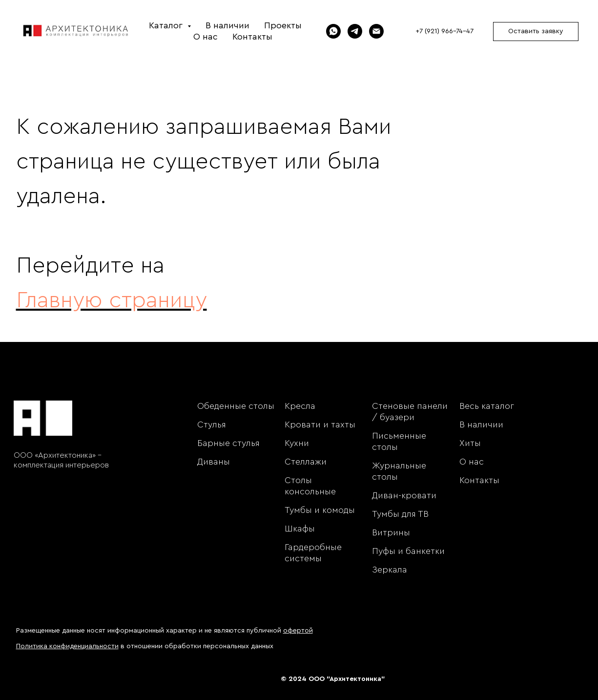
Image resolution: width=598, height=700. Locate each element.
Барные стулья (228, 443)
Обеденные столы (236, 406)
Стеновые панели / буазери (410, 412)
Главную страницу (112, 300)
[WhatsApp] (333, 31)
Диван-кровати (404, 495)
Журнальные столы (399, 471)
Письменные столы (399, 441)
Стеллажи (306, 462)
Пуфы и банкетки (408, 551)
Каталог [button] (167, 25)
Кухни (297, 443)
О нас (206, 37)
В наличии (227, 25)
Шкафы (300, 529)
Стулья (212, 424)
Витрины (391, 532)
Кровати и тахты (320, 424)
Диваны (214, 462)
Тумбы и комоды (320, 510)
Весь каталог (487, 406)
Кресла (300, 406)
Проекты (283, 25)
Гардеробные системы (313, 553)
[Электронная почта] (376, 31)
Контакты (252, 37)
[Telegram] (355, 31)
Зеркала (390, 570)
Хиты (470, 443)
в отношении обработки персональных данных (145, 646)
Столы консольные (310, 486)
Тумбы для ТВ (400, 514)
